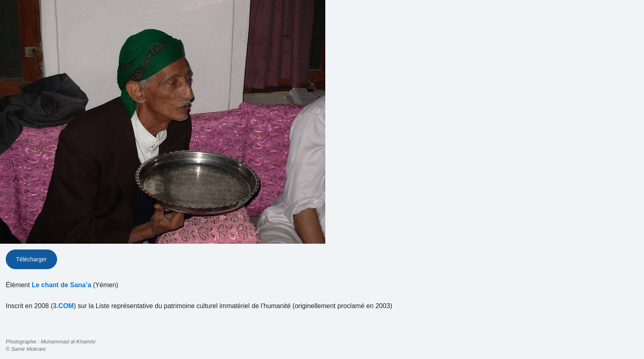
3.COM (63, 306)
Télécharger (31, 259)
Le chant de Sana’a (61, 285)
